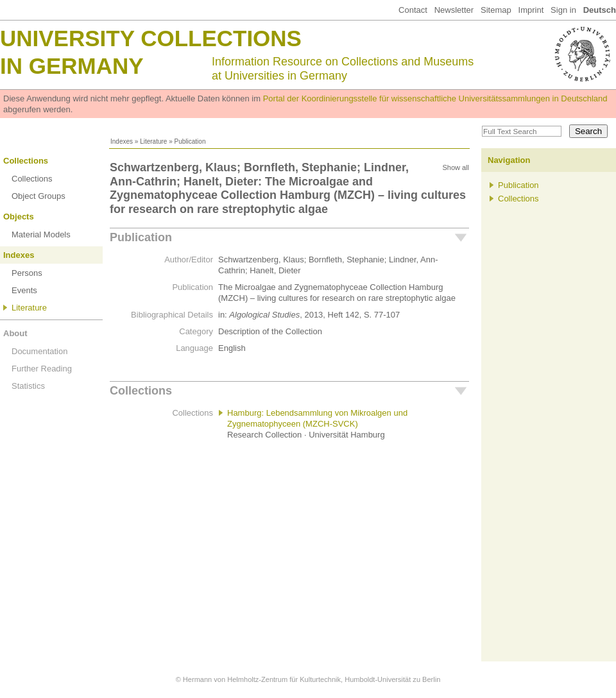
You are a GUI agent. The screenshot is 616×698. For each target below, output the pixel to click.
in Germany (72, 66)
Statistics (28, 386)
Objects (19, 217)
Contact (413, 10)
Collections (26, 161)
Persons (27, 273)
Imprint (531, 10)
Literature (153, 141)
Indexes (122, 141)
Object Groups (38, 196)
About (15, 333)
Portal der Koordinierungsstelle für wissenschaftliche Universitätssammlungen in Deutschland (435, 98)
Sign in (563, 10)
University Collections (151, 38)
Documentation (39, 351)
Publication (141, 237)
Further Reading (42, 369)
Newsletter (454, 10)
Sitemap (496, 10)
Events (24, 290)
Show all (456, 167)
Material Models (41, 234)
